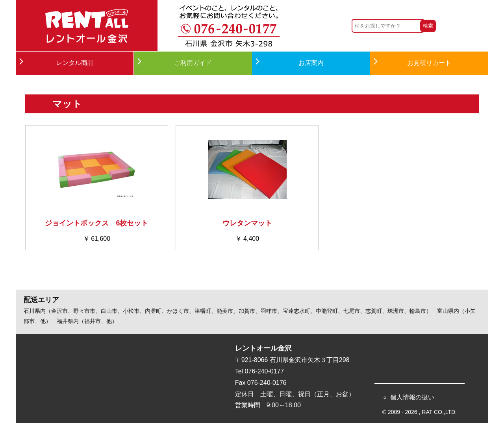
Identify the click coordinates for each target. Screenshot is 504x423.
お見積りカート (429, 63)
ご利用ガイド (193, 63)
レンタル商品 (75, 63)
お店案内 (311, 63)
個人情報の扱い (412, 397)
